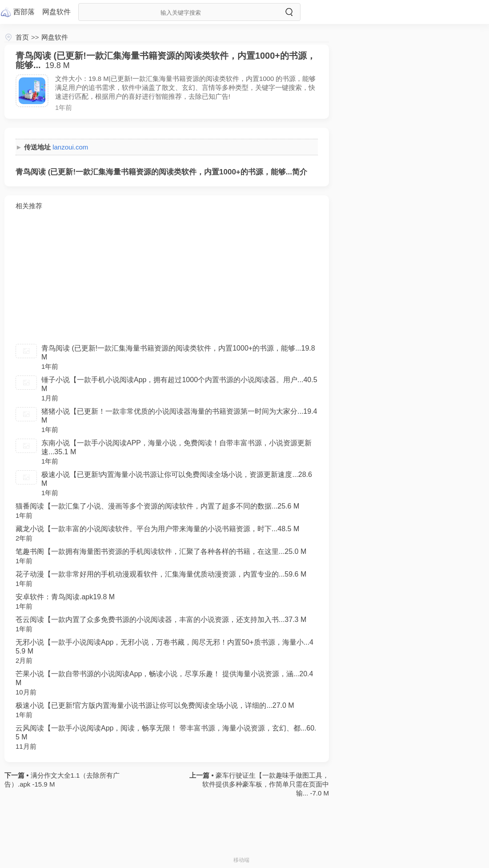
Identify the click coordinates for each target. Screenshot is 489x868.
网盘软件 (55, 37)
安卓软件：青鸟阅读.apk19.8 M (65, 597)
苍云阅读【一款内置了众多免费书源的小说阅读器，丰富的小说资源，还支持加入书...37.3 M (161, 620)
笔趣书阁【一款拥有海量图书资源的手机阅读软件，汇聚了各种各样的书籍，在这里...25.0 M (161, 551)
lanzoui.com (70, 147)
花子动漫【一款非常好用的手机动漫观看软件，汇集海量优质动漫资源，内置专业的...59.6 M (161, 574)
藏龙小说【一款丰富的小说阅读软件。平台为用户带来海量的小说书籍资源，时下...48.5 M (157, 529)
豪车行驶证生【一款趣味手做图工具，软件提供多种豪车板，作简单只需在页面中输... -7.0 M (266, 784)
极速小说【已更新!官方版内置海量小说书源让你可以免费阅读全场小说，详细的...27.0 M (155, 705)
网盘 (56, 12)
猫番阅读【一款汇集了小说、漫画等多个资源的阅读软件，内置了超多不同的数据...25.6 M (157, 506)
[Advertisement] (167, 277)
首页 (22, 37)
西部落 (24, 12)
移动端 (241, 860)
